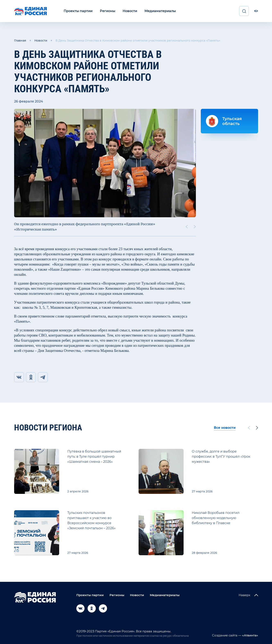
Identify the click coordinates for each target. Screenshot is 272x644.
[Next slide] (195, 227)
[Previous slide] (186, 227)
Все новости (225, 428)
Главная (20, 41)
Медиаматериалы (160, 11)
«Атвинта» (250, 635)
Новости (130, 11)
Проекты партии (78, 11)
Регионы (108, 11)
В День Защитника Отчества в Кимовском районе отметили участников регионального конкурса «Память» (138, 41)
